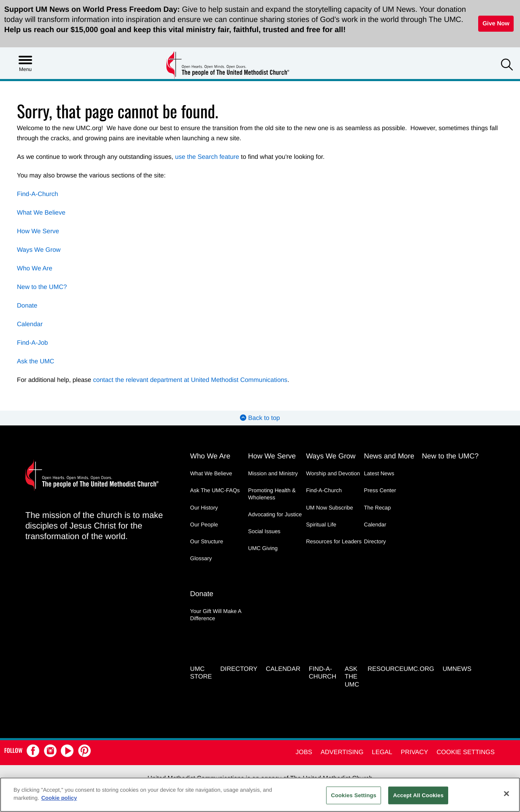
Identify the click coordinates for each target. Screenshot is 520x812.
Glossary (201, 558)
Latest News (379, 473)
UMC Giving (263, 548)
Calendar (30, 324)
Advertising (342, 751)
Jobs (304, 751)
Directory (375, 541)
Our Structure (207, 541)
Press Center (380, 490)
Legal (382, 751)
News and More (389, 456)
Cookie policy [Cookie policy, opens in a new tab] (59, 798)
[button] (507, 66)
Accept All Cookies (418, 795)
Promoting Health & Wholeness (272, 494)
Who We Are (35, 268)
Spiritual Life (321, 525)
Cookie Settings (466, 751)
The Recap (378, 508)
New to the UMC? (42, 287)
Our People (204, 525)
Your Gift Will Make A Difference (216, 614)
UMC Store (201, 672)
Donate (27, 306)
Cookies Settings (354, 795)
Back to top (260, 418)
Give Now (496, 23)
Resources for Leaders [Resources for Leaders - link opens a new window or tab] (334, 541)
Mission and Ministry (273, 473)
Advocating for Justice (275, 514)
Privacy (415, 751)
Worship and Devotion (333, 473)
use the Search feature (207, 157)
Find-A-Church (38, 194)
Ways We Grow (39, 250)
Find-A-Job (32, 343)
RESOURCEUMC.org (401, 668)
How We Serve (38, 231)
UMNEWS (457, 668)
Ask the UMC (35, 361)
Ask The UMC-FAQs (215, 490)
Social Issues (264, 531)
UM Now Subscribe (329, 508)
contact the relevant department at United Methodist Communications (190, 380)
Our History (204, 508)
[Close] (506, 793)
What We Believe (41, 213)
